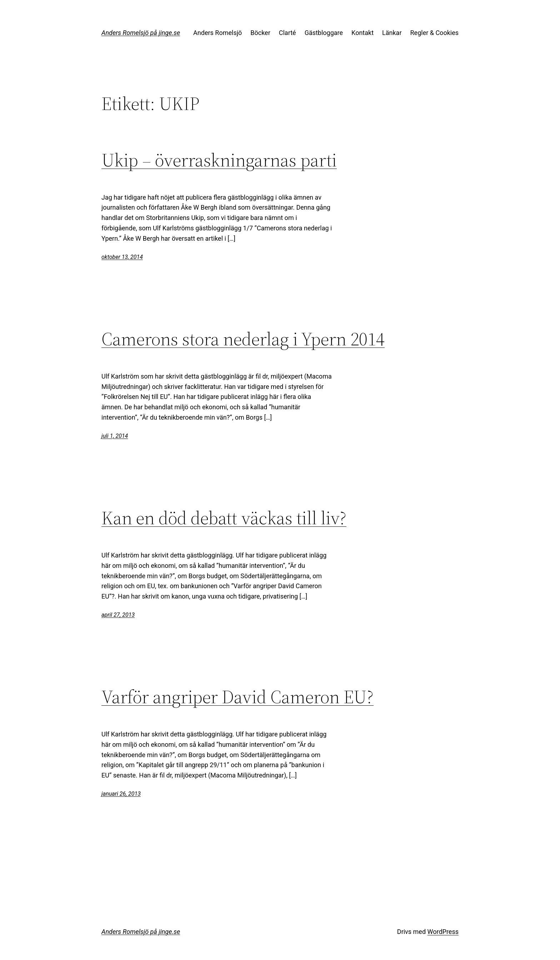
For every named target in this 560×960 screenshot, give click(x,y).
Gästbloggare (324, 33)
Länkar (392, 33)
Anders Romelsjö (217, 33)
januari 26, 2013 (121, 794)
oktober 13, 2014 (122, 257)
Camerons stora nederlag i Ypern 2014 (243, 339)
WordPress (443, 932)
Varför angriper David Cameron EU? (237, 697)
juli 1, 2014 (115, 436)
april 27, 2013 (118, 615)
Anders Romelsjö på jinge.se (141, 33)
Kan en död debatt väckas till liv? (224, 518)
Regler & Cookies (434, 33)
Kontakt (362, 33)
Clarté (287, 33)
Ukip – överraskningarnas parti (219, 160)
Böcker (260, 33)
